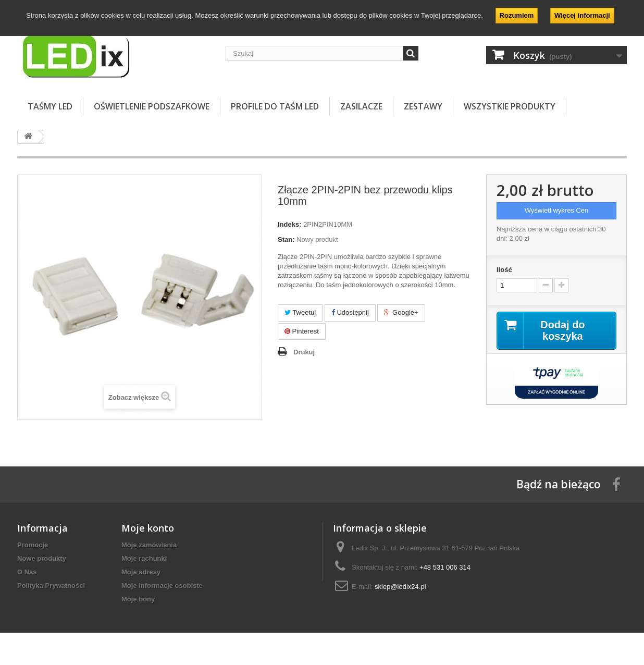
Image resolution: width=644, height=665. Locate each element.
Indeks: (290, 224)
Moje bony (138, 599)
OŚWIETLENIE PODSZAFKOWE (152, 106)
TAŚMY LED (50, 106)
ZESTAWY (423, 106)
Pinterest (302, 331)
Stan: (286, 239)
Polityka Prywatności (51, 586)
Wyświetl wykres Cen (557, 210)
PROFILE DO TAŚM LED (275, 106)
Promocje (33, 545)
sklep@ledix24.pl (400, 587)
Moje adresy (141, 572)
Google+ (401, 312)
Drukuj (304, 352)
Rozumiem (517, 15)
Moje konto (148, 528)
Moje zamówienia (149, 545)
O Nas (27, 572)
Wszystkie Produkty (510, 106)
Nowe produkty (42, 558)
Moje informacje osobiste (162, 586)
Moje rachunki (144, 558)
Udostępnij (350, 312)
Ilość (504, 270)
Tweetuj (300, 312)
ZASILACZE (361, 106)
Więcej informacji (582, 15)
